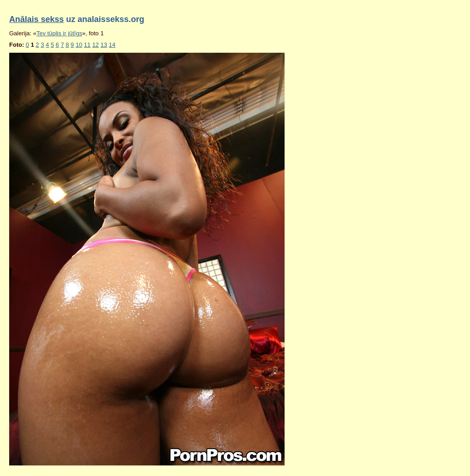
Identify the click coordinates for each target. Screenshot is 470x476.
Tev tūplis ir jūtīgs (59, 33)
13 (104, 45)
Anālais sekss (36, 19)
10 (79, 45)
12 (95, 45)
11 (87, 45)
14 (112, 45)
